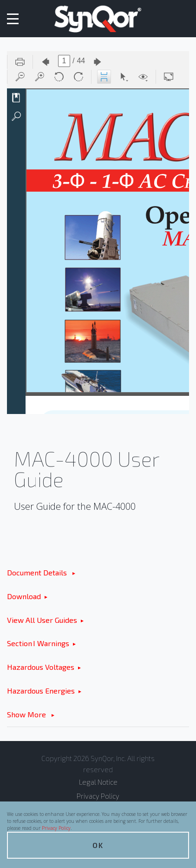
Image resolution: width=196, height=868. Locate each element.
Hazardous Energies (41, 691)
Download (24, 596)
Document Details (38, 572)
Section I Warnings (38, 643)
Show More (27, 714)
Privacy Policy (56, 828)
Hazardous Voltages (41, 667)
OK (98, 845)
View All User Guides (42, 620)
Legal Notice (98, 782)
